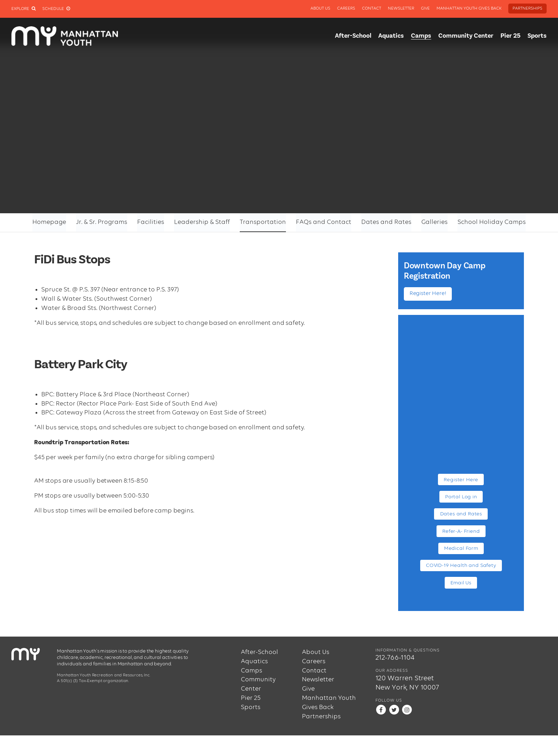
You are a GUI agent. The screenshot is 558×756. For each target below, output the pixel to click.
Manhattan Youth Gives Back (469, 9)
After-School (353, 36)
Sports (537, 36)
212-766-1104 (395, 658)
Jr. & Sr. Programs (102, 222)
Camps (421, 36)
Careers (346, 9)
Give (425, 9)
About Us (320, 9)
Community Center (466, 36)
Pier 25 (510, 36)
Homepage (49, 222)
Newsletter (401, 9)
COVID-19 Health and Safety (461, 565)
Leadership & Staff (202, 222)
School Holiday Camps (492, 222)
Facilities (151, 222)
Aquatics (391, 36)
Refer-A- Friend (461, 531)
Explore (23, 9)
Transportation (263, 222)
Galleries (434, 222)
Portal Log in (461, 497)
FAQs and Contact (324, 222)
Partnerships (527, 9)
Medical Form (461, 548)
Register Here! (428, 294)
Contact (372, 9)
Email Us (461, 583)
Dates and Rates (386, 222)
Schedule (56, 9)
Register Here (461, 480)
